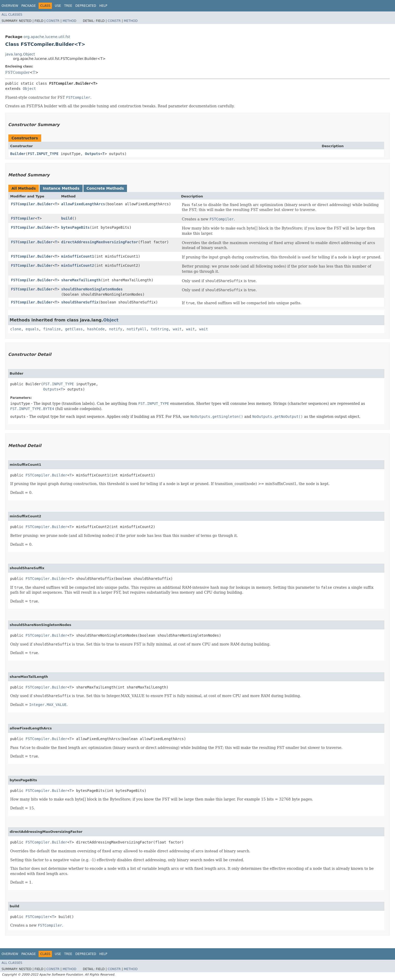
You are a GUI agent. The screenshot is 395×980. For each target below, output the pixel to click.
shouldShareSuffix (80, 302)
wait (177, 329)
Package (29, 6)
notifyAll (137, 329)
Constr (53, 21)
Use (58, 6)
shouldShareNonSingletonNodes (92, 289)
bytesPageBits (75, 227)
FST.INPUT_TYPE (43, 154)
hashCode (96, 329)
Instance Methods (61, 188)
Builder (18, 154)
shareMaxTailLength (81, 280)
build (66, 218)
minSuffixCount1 (77, 256)
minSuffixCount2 (77, 265)
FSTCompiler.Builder (32, 204)
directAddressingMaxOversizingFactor (99, 242)
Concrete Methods (105, 188)
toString (160, 329)
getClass (74, 329)
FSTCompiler (17, 72)
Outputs (93, 154)
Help (103, 6)
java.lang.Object (20, 54)
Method (69, 21)
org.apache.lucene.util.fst (47, 37)
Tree (68, 6)
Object (29, 89)
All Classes (12, 15)
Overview (10, 6)
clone (16, 329)
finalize (52, 329)
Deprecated (86, 6)
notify (116, 329)
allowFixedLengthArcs (83, 204)
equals (32, 329)
